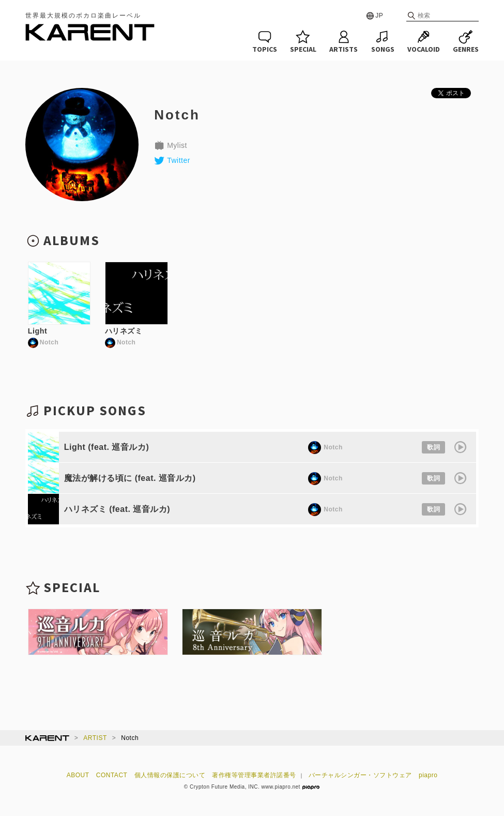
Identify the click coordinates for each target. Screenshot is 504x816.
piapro (428, 775)
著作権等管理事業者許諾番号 (254, 775)
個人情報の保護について (170, 775)
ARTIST (95, 738)
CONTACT (112, 775)
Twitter (172, 160)
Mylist (171, 145)
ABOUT (78, 775)
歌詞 (433, 447)
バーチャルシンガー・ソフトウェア (360, 775)
